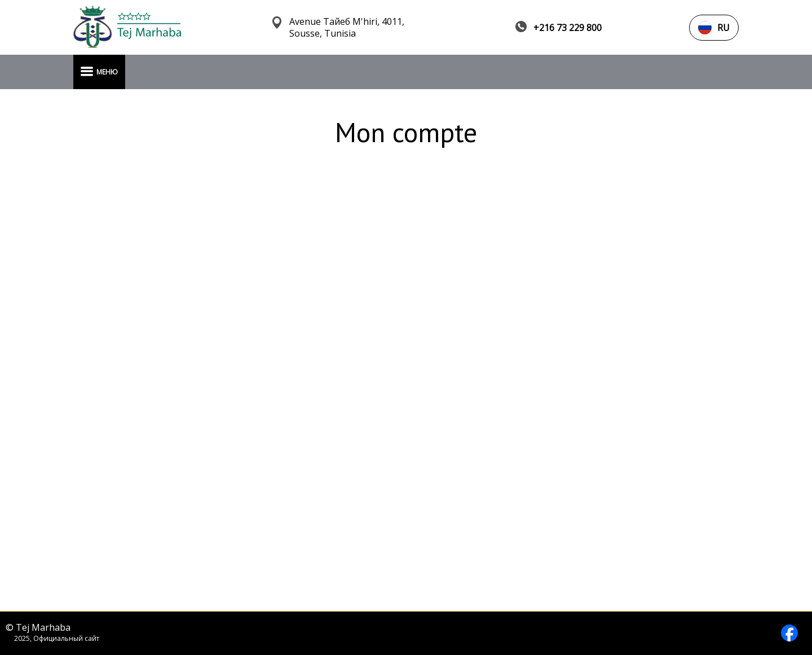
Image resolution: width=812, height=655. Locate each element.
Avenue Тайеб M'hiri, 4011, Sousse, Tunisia (347, 28)
